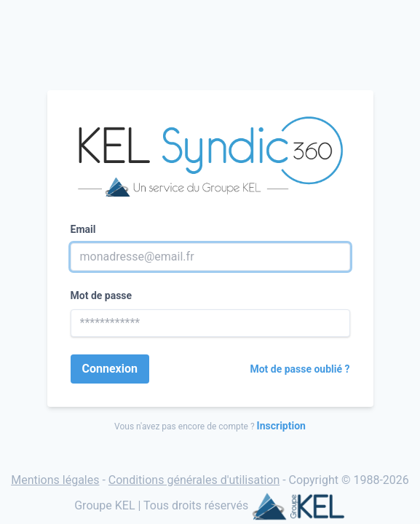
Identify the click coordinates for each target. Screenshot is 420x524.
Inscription (281, 426)
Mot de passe (102, 295)
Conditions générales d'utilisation (194, 480)
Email (83, 229)
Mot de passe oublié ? (300, 369)
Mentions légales (55, 480)
